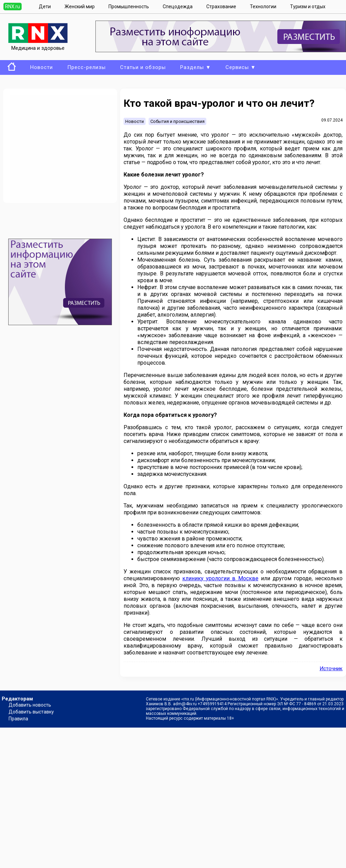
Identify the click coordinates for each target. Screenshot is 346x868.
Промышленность (129, 7)
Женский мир (80, 7)
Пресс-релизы (86, 67)
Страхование (221, 7)
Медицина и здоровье (38, 45)
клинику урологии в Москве (220, 578)
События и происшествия (177, 121)
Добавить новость (30, 705)
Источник (331, 669)
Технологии (263, 7)
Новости (42, 67)
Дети (45, 7)
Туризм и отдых (308, 7)
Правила (18, 719)
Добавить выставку (31, 712)
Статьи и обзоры (143, 67)
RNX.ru (13, 7)
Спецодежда (178, 7)
